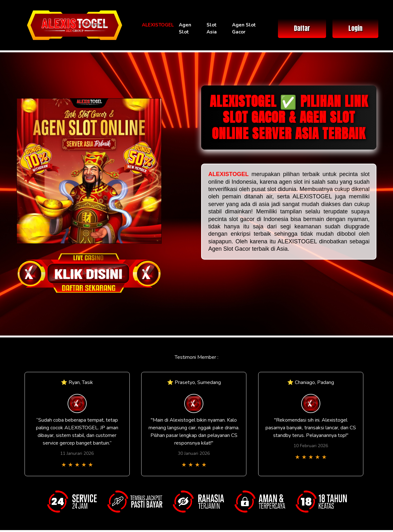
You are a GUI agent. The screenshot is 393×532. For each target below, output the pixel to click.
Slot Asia (212, 29)
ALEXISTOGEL (158, 25)
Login (355, 28)
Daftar (302, 28)
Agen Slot (185, 29)
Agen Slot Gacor (244, 29)
